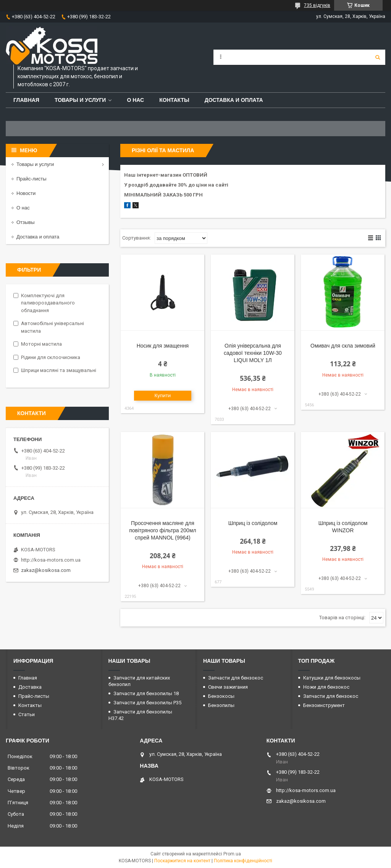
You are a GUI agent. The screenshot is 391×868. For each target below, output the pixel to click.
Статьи (27, 714)
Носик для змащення (163, 346)
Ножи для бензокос (326, 687)
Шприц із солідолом (253, 523)
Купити (163, 395)
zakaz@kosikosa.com (46, 570)
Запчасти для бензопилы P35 (147, 703)
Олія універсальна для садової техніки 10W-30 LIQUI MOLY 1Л (253, 353)
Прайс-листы (32, 179)
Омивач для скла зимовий (343, 346)
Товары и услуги (80, 100)
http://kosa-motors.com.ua (51, 560)
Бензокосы (221, 696)
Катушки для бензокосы (332, 678)
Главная (26, 100)
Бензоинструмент (324, 705)
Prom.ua (232, 854)
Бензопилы (221, 705)
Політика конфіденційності (243, 861)
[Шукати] (378, 57)
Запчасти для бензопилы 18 (146, 693)
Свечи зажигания (228, 687)
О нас (135, 100)
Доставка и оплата (234, 100)
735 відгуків (317, 5)
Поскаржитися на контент (182, 861)
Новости (26, 193)
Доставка (30, 687)
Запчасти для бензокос (236, 678)
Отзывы (26, 222)
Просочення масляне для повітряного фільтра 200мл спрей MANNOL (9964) (163, 530)
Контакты (174, 100)
